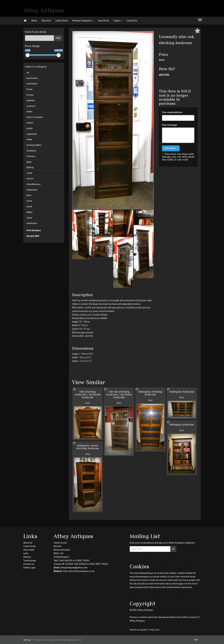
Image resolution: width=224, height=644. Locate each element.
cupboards (32, 134)
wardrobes (32, 223)
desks (29, 139)
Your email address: (172, 112)
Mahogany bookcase (182, 425)
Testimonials (30, 561)
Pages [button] (118, 21)
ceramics (31, 106)
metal (29, 173)
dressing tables (34, 145)
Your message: (170, 125)
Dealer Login (29, 568)
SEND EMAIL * (171, 148)
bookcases (32, 84)
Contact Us (132, 21)
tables (29, 212)
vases (29, 218)
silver (29, 195)
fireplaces (31, 151)
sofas (29, 201)
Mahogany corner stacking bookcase (88, 447)
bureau (30, 95)
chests (30, 123)
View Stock (103, 21)
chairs (29, 112)
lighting (30, 167)
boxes (29, 89)
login (196, 640)
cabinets (31, 100)
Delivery (27, 557)
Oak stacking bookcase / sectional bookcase (88, 395)
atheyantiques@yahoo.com (74, 568)
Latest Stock (62, 21)
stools (29, 207)
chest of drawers (35, 117)
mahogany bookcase (182, 392)
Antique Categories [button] (83, 21)
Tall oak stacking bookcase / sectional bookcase (119, 395)
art (28, 73)
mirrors (30, 179)
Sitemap (27, 640)
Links (26, 553)
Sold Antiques (34, 230)
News (34, 21)
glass (29, 162)
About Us (46, 21)
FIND (58, 38)
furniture (31, 156)
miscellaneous (34, 184)
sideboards (32, 190)
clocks (29, 128)
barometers (32, 78)
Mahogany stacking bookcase (150, 393)
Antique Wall (33, 236)
